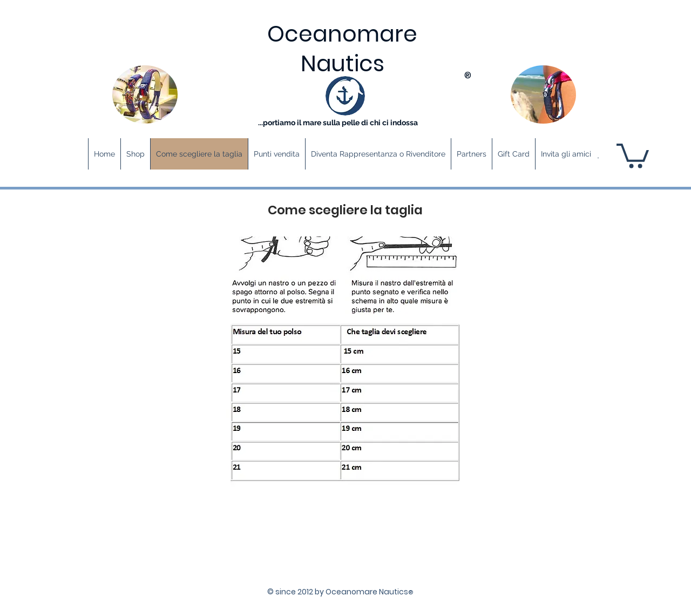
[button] (633, 154)
